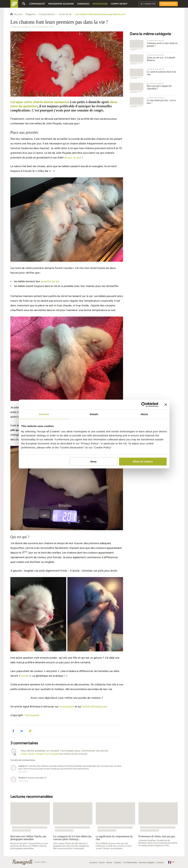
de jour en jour (73, 158)
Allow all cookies (143, 461)
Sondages (83, 4)
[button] (13, 731)
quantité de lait (50, 281)
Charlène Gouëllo (21, 27)
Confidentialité (130, 862)
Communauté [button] (37, 4)
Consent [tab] (44, 414)
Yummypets (67, 706)
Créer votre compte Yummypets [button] (40, 754)
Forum (102, 862)
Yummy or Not (119, 4)
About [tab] (144, 414)
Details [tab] (94, 414)
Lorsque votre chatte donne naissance (40, 102)
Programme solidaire (61, 4)
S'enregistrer (168, 4)
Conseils (93, 862)
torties (25, 676)
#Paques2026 (100, 4)
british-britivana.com (95, 706)
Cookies (118, 862)
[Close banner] (166, 405)
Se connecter (148, 4)
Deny (93, 461)
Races (109, 862)
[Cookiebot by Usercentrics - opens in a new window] (144, 405)
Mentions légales (147, 862)
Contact (160, 862)
